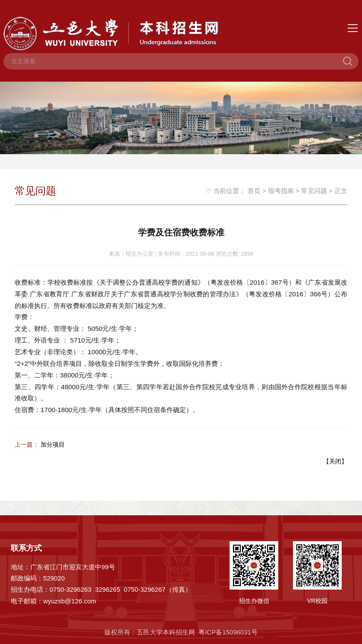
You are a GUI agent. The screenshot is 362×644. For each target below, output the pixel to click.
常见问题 (314, 191)
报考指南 (281, 191)
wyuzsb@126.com (70, 600)
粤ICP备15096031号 (228, 631)
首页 (254, 191)
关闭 (335, 460)
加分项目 (53, 444)
